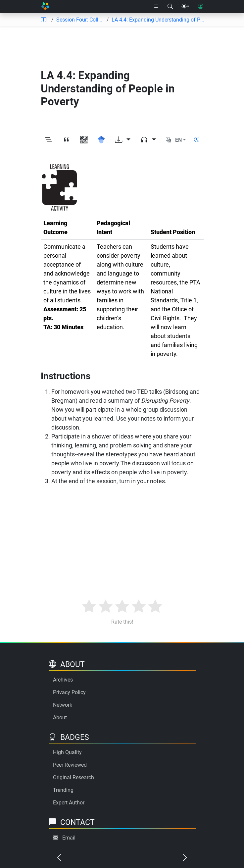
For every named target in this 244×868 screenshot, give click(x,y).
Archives (63, 680)
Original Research (73, 777)
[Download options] (123, 140)
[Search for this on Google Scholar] (101, 140)
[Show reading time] (197, 140)
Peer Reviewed (70, 765)
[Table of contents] (43, 20)
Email (69, 838)
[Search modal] (170, 7)
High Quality (67, 752)
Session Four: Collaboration (80, 20)
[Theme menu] (185, 7)
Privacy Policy (69, 692)
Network (63, 705)
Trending (63, 790)
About (60, 717)
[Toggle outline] (49, 140)
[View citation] (66, 140)
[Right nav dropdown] (156, 7)
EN (178, 140)
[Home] (45, 7)
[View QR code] (84, 140)
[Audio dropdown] (148, 140)
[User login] (201, 7)
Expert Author (69, 803)
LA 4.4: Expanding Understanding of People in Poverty (159, 20)
